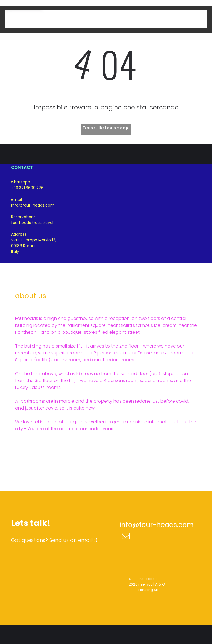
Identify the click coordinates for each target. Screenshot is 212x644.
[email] (126, 537)
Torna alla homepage (106, 128)
